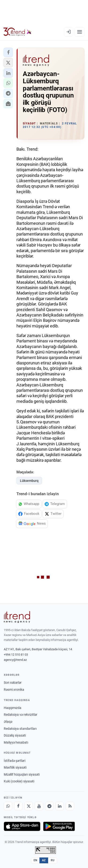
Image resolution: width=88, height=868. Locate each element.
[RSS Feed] (70, 806)
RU (53, 860)
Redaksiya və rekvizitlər (21, 715)
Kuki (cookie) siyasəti (19, 781)
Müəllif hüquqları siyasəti (22, 774)
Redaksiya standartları (20, 729)
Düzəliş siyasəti (15, 735)
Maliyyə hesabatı (16, 742)
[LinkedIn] (60, 806)
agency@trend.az (15, 660)
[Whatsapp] (8, 806)
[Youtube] (39, 806)
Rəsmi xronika (14, 690)
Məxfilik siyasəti (15, 767)
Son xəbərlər (13, 683)
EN (35, 860)
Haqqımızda (13, 708)
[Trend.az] (17, 32)
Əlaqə (8, 722)
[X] (29, 806)
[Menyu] (80, 32)
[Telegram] (49, 806)
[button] (8, 52)
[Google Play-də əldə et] (59, 826)
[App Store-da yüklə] (22, 826)
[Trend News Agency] (17, 617)
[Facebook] (18, 806)
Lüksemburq (29, 481)
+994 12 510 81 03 (16, 655)
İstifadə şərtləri (15, 761)
